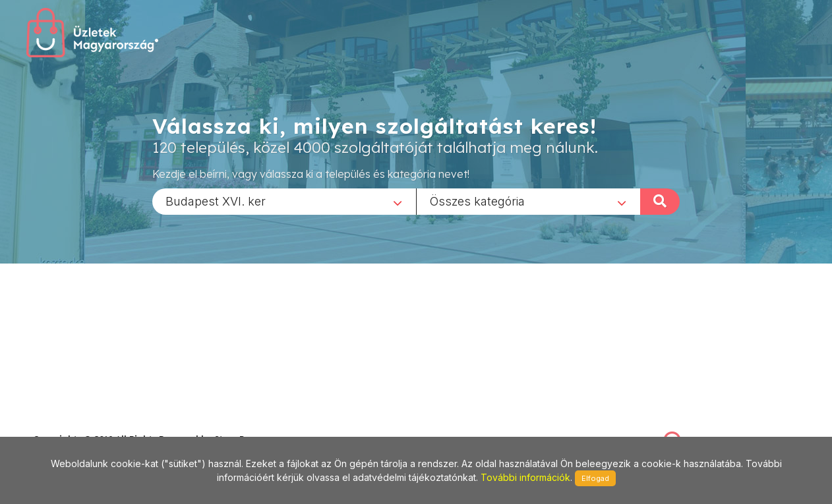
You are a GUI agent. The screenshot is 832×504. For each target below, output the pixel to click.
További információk (525, 477)
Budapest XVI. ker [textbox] (216, 201)
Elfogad (595, 478)
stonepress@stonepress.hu (86, 425)
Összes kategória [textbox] (477, 201)
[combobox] (284, 201)
